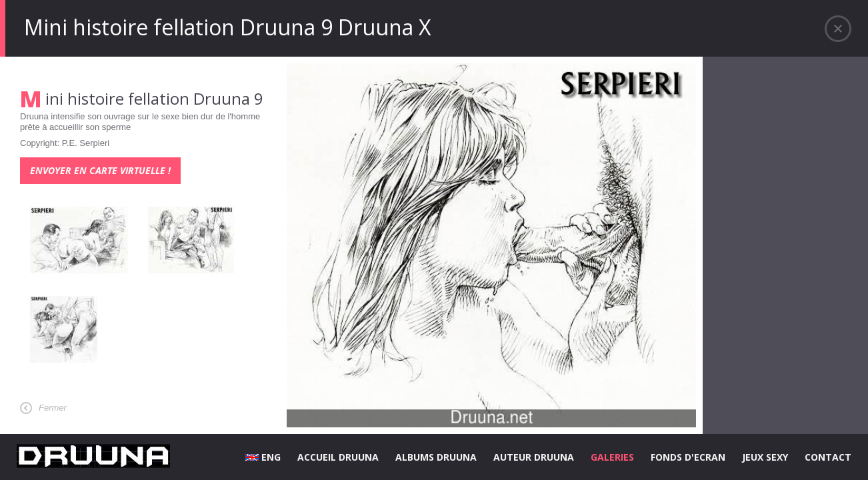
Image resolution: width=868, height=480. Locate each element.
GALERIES (612, 457)
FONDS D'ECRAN (688, 457)
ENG (263, 457)
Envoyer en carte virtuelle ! (100, 170)
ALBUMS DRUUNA (436, 457)
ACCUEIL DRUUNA (338, 457)
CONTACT (828, 457)
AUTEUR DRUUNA (534, 457)
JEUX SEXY (765, 457)
